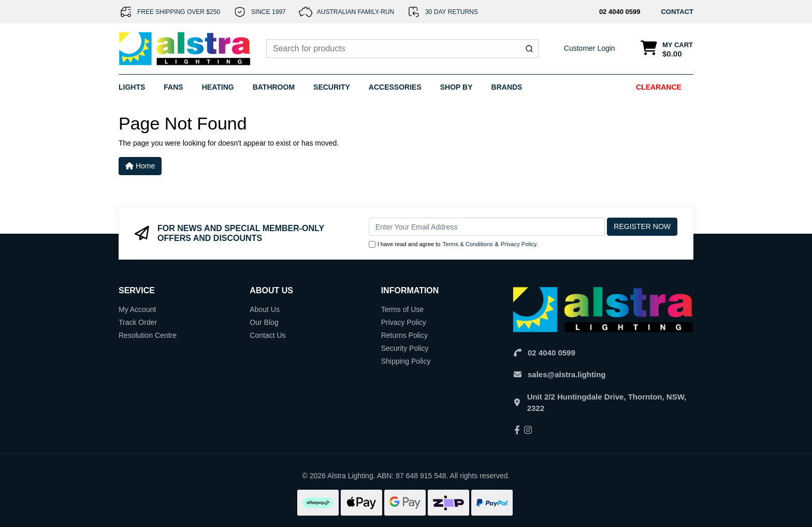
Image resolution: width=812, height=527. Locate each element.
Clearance (659, 87)
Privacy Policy (519, 244)
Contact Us (267, 335)
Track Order (138, 322)
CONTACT (677, 12)
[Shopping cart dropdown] (667, 49)
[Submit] (529, 49)
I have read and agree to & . (454, 244)
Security (332, 87)
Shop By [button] (456, 87)
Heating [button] (218, 87)
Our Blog (264, 322)
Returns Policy (404, 335)
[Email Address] (487, 227)
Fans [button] (173, 87)
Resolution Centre (148, 335)
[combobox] (402, 49)
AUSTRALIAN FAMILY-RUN (356, 12)
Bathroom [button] (274, 87)
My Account (137, 309)
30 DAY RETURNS (452, 12)
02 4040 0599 (620, 12)
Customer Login (590, 48)
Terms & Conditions (468, 244)
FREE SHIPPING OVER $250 (179, 12)
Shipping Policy (406, 361)
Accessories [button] (395, 87)
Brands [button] (507, 87)
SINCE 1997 (269, 12)
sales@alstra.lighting (567, 374)
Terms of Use (402, 309)
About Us (265, 309)
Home (140, 166)
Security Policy (405, 348)
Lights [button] (132, 87)
